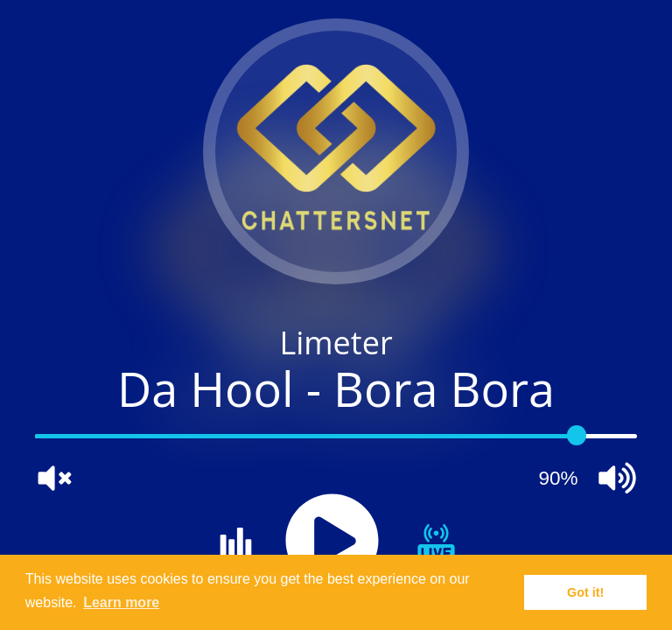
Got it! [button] (585, 592)
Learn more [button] (121, 602)
